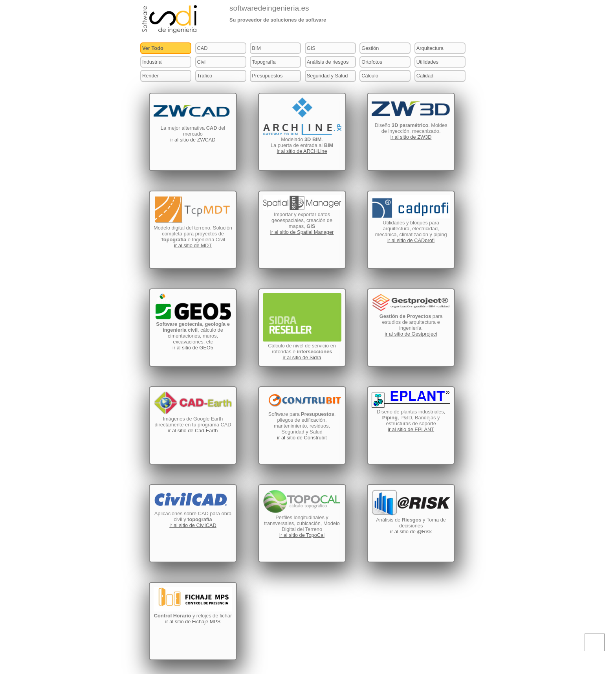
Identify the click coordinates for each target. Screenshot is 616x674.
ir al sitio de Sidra (302, 357)
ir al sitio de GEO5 (193, 348)
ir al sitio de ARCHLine (302, 151)
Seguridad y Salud (327, 76)
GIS (311, 48)
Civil (202, 62)
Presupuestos (267, 76)
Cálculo (370, 76)
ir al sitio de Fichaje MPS (193, 622)
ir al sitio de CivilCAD (193, 525)
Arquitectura (430, 48)
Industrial (152, 62)
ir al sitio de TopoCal (302, 535)
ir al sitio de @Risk (411, 532)
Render (150, 76)
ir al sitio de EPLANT (411, 429)
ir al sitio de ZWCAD (193, 140)
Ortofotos (372, 62)
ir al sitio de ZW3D (411, 137)
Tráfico (205, 76)
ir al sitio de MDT (193, 245)
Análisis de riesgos (328, 62)
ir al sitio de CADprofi (411, 240)
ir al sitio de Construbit (302, 438)
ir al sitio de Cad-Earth (193, 431)
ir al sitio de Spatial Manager (302, 232)
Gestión (370, 48)
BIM (256, 48)
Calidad (425, 76)
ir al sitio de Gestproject (411, 334)
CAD (203, 48)
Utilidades (427, 62)
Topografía (264, 62)
